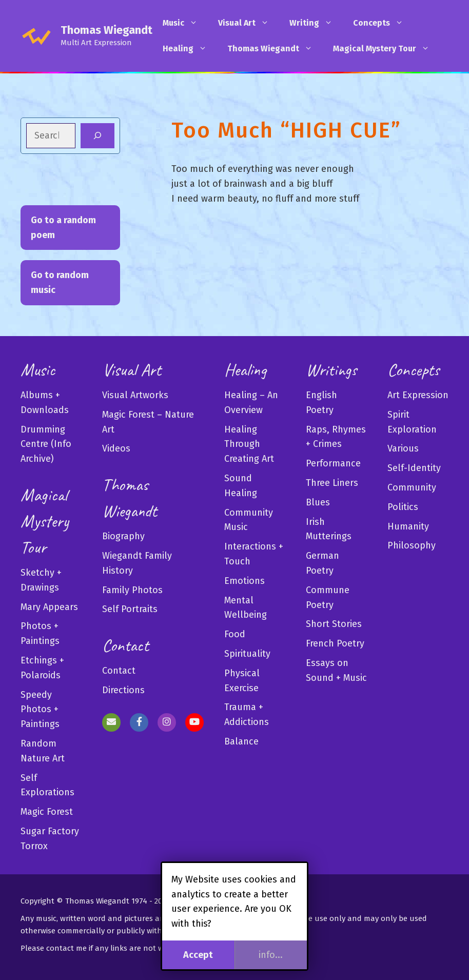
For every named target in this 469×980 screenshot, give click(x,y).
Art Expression (418, 395)
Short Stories (334, 624)
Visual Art (249, 23)
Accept (198, 955)
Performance (333, 463)
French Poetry (335, 643)
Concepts (383, 23)
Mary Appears (49, 607)
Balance (241, 741)
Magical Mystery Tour (386, 49)
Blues (318, 502)
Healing (190, 49)
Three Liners (332, 483)
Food (235, 634)
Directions (123, 690)
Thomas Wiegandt (106, 30)
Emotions (245, 581)
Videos (116, 448)
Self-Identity (414, 468)
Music (185, 23)
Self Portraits (130, 609)
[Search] (97, 136)
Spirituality (247, 654)
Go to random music (60, 282)
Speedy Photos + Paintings (40, 710)
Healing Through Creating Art (249, 444)
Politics (403, 507)
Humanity (408, 526)
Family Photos (132, 590)
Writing (316, 23)
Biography (123, 536)
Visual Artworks (135, 395)
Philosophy (412, 545)
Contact (119, 671)
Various (403, 448)
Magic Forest (47, 812)
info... (271, 955)
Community (412, 487)
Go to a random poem (63, 228)
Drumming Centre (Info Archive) (46, 444)
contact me (66, 948)
